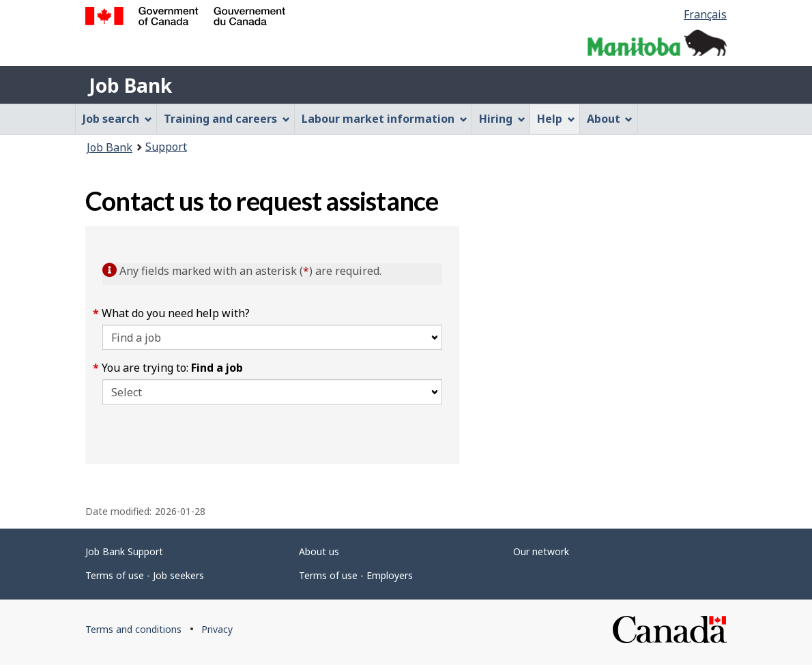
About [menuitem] (610, 119)
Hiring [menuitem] (502, 119)
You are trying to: (173, 368)
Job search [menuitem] (117, 119)
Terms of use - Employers (356, 575)
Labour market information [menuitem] (385, 119)
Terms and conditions (133, 629)
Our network (541, 551)
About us (319, 551)
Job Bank (130, 85)
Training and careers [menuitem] (227, 119)
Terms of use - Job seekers (145, 575)
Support (166, 147)
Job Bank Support (124, 551)
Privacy (217, 629)
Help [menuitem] (556, 119)
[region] (593, 345)
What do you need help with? (176, 313)
